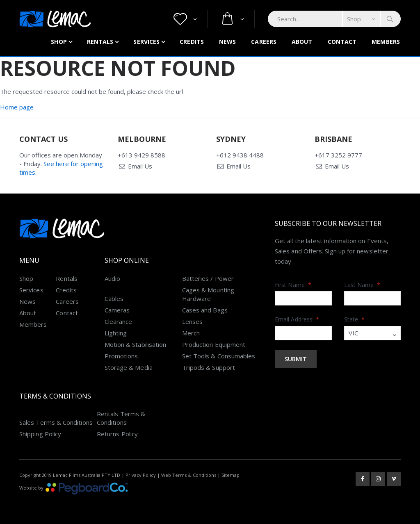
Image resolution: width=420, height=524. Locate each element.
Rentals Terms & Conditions (121, 418)
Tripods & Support (209, 367)
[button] (185, 19)
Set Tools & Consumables (219, 356)
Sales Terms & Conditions (56, 422)
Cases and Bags (205, 310)
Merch (191, 333)
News (227, 42)
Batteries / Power (208, 278)
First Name (293, 285)
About (302, 42)
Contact (342, 42)
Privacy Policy (141, 475)
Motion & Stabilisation (136, 344)
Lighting (116, 333)
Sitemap (231, 475)
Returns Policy (117, 434)
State (355, 319)
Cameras (117, 310)
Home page (17, 107)
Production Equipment (214, 344)
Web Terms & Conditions (189, 475)
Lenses (192, 321)
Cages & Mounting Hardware (208, 294)
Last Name (362, 285)
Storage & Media (129, 367)
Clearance (119, 321)
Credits (192, 42)
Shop (59, 42)
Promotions (121, 356)
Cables (114, 298)
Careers (264, 42)
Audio (112, 278)
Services (146, 42)
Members (386, 42)
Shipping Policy (40, 434)
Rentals (100, 42)
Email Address (297, 319)
